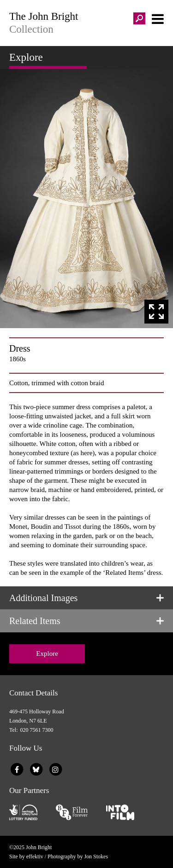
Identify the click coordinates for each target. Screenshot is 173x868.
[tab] (86, 598)
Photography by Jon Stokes (78, 856)
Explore (47, 654)
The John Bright (86, 23)
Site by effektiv (26, 856)
